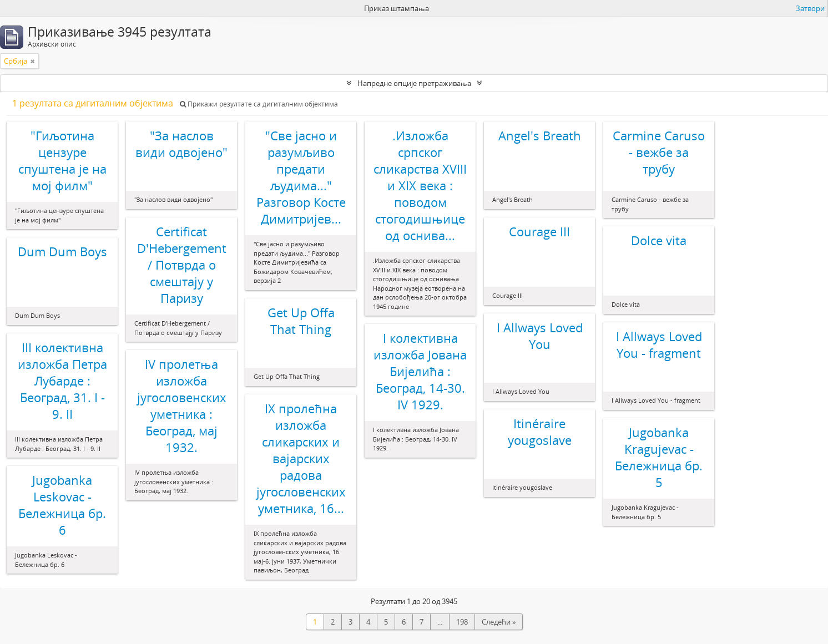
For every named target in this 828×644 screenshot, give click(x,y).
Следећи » (499, 622)
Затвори (810, 8)
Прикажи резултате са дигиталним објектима (259, 104)
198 (462, 622)
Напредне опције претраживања (414, 83)
